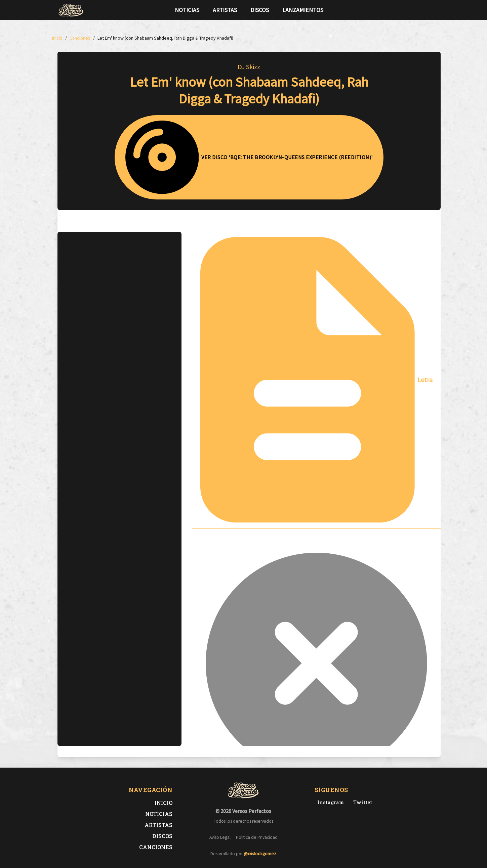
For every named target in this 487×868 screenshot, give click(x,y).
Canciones (156, 847)
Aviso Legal (220, 837)
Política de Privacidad (257, 837)
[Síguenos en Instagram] (427, 10)
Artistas (225, 10)
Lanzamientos (303, 10)
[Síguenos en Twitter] (416, 10)
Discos (260, 10)
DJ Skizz (249, 67)
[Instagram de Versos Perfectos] (329, 802)
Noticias (187, 10)
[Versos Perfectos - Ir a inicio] (71, 10)
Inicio (164, 803)
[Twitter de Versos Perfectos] (361, 802)
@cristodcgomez (260, 854)
